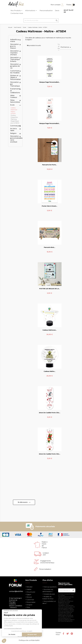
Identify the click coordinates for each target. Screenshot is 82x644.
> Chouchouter (30, 592)
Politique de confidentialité (29, 640)
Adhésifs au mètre (15, 40)
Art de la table (13, 130)
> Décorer (29, 597)
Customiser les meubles (15, 72)
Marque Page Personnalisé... (50, 82)
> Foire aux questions (49, 587)
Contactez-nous (17, 13)
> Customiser (30, 600)
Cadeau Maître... (50, 371)
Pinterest (72, 634)
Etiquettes (14, 117)
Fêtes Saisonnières (15, 101)
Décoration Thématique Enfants (15, 59)
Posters (13, 115)
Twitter (68, 634)
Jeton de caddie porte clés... (50, 413)
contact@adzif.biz (16, 591)
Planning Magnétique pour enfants (15, 121)
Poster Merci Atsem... (50, 206)
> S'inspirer (29, 605)
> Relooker (29, 587)
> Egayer (28, 595)
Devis (57, 11)
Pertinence (66, 47)
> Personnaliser (30, 602)
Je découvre (23, 502)
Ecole (12, 105)
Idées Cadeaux (14, 96)
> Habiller (28, 589)
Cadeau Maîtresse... (50, 330)
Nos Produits (17, 11)
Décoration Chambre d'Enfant (14, 53)
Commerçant (15, 126)
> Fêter (28, 607)
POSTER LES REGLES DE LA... (50, 289)
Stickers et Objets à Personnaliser (15, 77)
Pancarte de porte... (50, 165)
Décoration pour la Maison (14, 46)
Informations (31, 11)
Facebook (63, 634)
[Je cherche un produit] (41, 20)
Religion (13, 133)
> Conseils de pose (49, 594)
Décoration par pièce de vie (15, 66)
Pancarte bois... (50, 247)
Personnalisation (46, 11)
